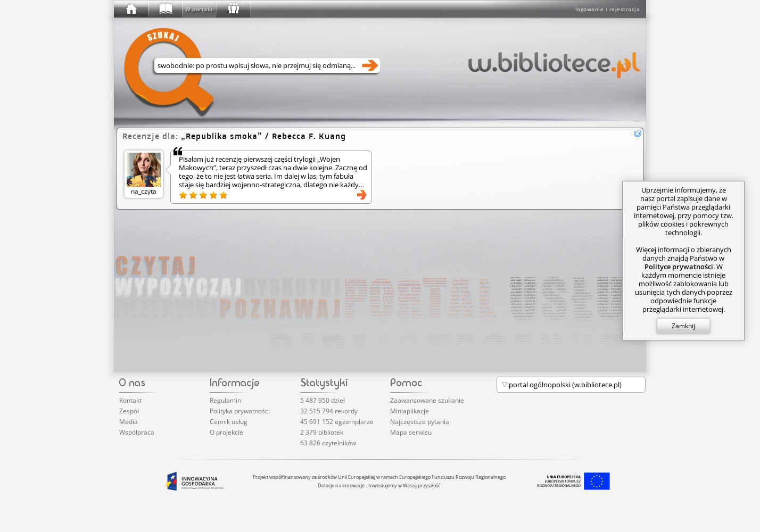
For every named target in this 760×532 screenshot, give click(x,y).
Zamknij (683, 326)
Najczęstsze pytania (420, 422)
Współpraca (137, 432)
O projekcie (226, 432)
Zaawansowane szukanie (427, 400)
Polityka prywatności (240, 411)
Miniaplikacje (410, 411)
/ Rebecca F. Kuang (263, 136)
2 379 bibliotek (322, 432)
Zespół (129, 411)
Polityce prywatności (679, 267)
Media (129, 422)
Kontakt (130, 400)
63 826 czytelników (328, 443)
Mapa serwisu (411, 432)
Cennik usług (229, 422)
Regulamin (225, 400)
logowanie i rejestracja (608, 9)
